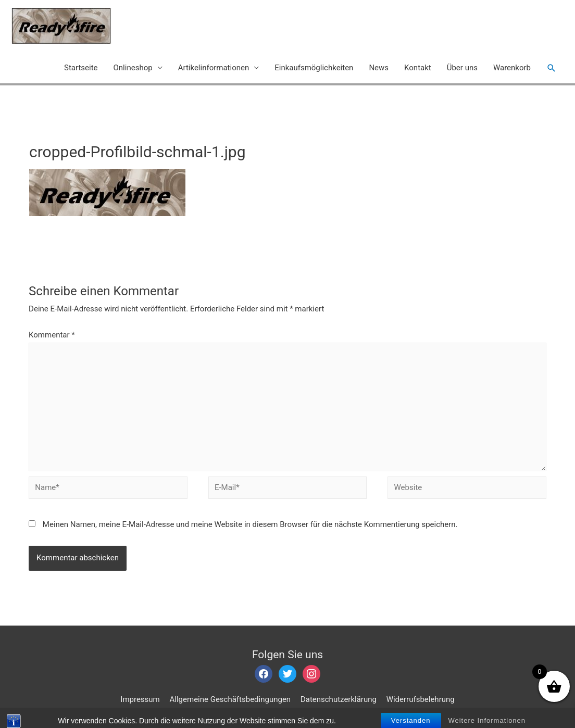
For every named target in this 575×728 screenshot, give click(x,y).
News (379, 68)
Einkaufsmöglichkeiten (314, 68)
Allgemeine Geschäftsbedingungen (230, 699)
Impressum (140, 699)
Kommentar (52, 335)
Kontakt (418, 68)
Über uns (462, 68)
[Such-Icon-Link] (552, 68)
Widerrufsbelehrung (421, 699)
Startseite (81, 68)
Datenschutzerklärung (339, 699)
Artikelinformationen (214, 68)
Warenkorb (512, 68)
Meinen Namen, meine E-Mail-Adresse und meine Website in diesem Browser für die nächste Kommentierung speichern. (250, 524)
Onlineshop (133, 68)
